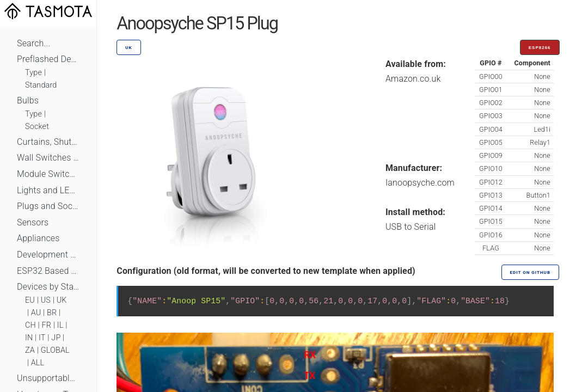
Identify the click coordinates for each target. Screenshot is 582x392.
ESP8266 (540, 48)
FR (47, 325)
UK (62, 300)
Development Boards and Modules (48, 255)
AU (36, 313)
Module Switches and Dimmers (48, 174)
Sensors (33, 222)
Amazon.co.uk (413, 79)
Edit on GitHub (530, 272)
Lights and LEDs (48, 190)
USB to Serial (411, 227)
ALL (38, 363)
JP (56, 338)
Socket (37, 127)
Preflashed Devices (48, 59)
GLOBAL (55, 350)
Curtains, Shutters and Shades (48, 142)
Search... (33, 43)
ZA (30, 350)
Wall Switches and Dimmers (48, 158)
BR (52, 313)
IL (60, 325)
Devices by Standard (48, 287)
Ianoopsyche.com (420, 183)
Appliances (38, 238)
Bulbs (28, 100)
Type (33, 73)
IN (29, 338)
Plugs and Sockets (48, 206)
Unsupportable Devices (48, 378)
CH (30, 325)
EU (30, 300)
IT (42, 338)
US (46, 300)
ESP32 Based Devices (48, 271)
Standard (41, 85)
